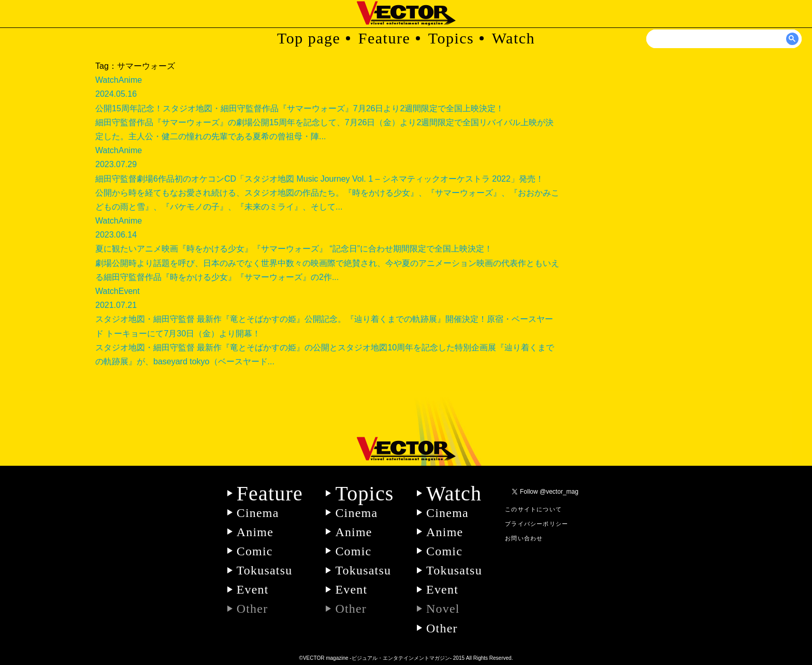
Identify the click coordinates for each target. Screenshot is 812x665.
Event (253, 589)
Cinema (258, 513)
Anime (255, 532)
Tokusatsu (265, 570)
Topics (451, 38)
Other (442, 628)
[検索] (724, 39)
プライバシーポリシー (536, 524)
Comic (255, 551)
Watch (513, 38)
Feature (384, 38)
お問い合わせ (524, 538)
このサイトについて (533, 509)
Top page (309, 38)
